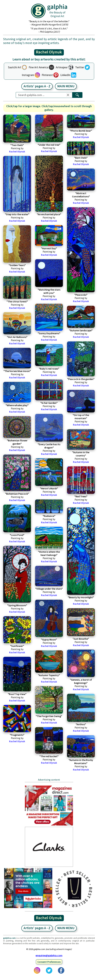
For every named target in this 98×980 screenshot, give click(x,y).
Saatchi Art (15, 67)
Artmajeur (62, 67)
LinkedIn (65, 75)
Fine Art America (38, 67)
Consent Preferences (49, 962)
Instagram (28, 75)
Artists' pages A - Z (37, 86)
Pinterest (47, 75)
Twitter (80, 67)
